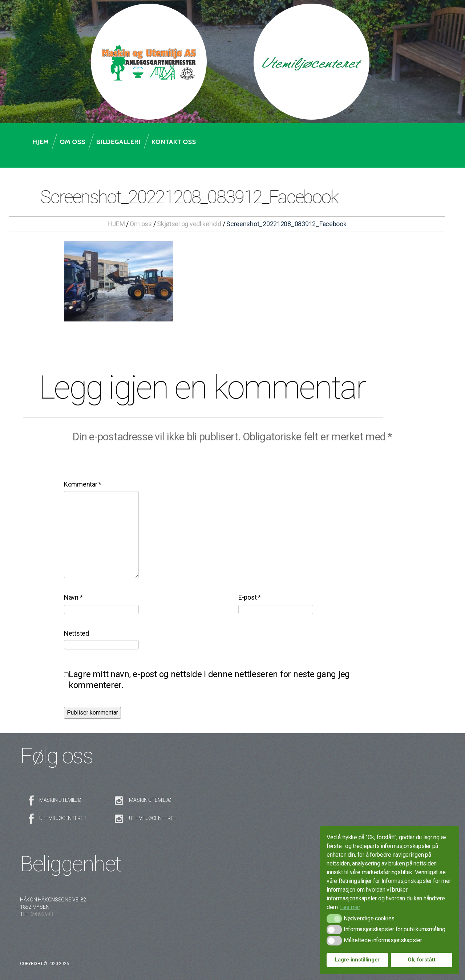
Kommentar (83, 484)
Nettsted (76, 633)
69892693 (42, 914)
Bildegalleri (118, 142)
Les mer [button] (350, 907)
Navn (73, 597)
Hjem (41, 142)
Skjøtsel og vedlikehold (189, 224)
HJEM (116, 224)
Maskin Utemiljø (60, 800)
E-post (250, 597)
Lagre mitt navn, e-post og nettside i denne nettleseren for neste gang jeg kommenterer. (209, 680)
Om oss (72, 142)
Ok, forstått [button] (422, 960)
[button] (334, 919)
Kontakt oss (174, 142)
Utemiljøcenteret (63, 818)
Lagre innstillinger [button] (357, 960)
